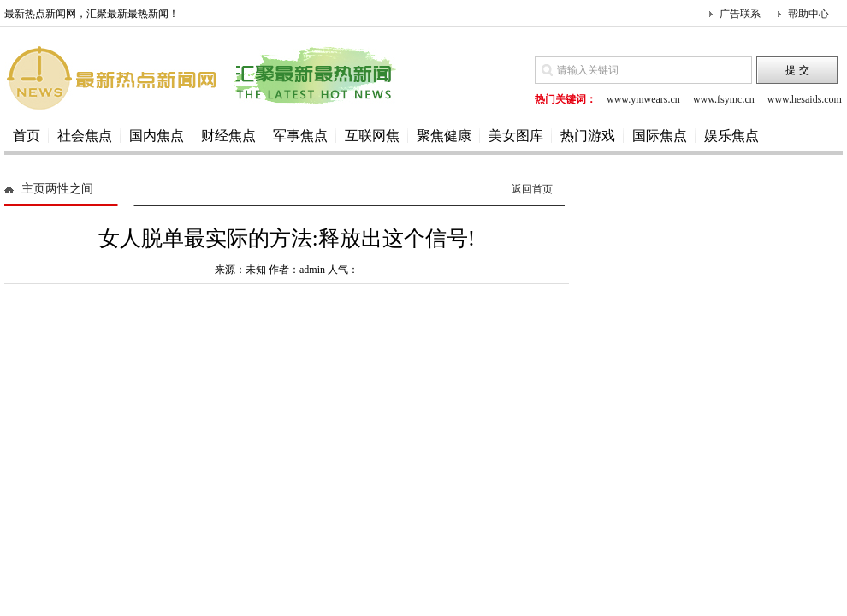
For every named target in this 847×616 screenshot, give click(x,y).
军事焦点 (300, 136)
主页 (33, 189)
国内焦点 (157, 136)
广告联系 (740, 14)
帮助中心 (808, 14)
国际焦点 (660, 136)
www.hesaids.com (805, 99)
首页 (27, 136)
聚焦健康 (444, 136)
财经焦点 (228, 136)
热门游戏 (588, 136)
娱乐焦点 (731, 136)
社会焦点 (85, 136)
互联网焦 (372, 136)
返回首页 (532, 189)
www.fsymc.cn (724, 99)
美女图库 (516, 136)
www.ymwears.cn (643, 99)
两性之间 (69, 189)
